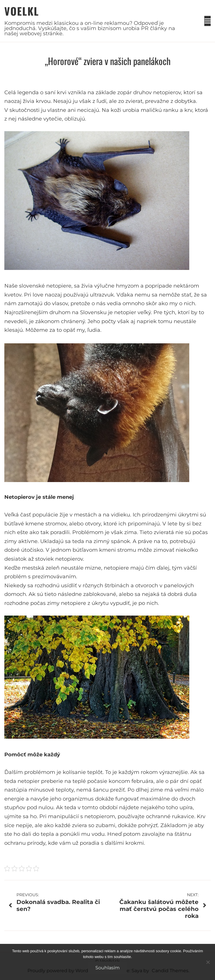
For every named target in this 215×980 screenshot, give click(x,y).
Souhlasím (108, 968)
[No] (208, 962)
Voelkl (22, 11)
